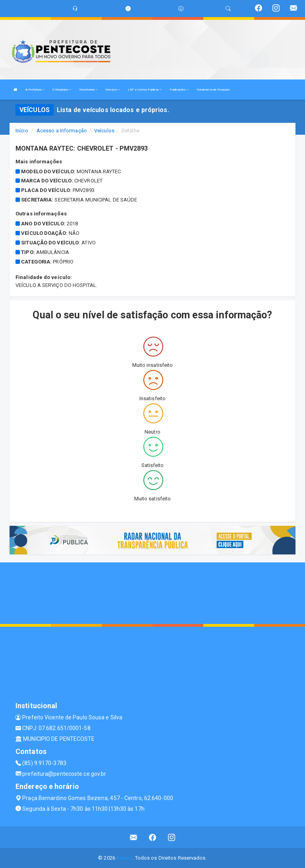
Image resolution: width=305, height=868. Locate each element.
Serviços (113, 90)
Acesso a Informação (62, 131)
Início (22, 131)
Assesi (125, 858)
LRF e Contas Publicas (145, 90)
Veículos (104, 131)
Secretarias (88, 90)
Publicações (179, 90)
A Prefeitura (35, 90)
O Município (62, 90)
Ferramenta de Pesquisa (213, 90)
